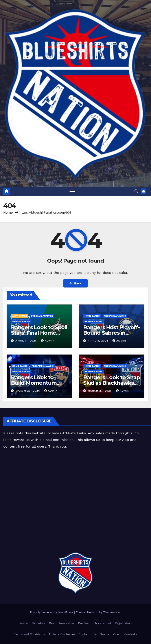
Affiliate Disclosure (62, 634)
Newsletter (67, 623)
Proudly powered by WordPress (52, 612)
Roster (24, 623)
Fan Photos (101, 634)
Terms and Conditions (29, 634)
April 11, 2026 (27, 341)
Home (8, 213)
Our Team (85, 623)
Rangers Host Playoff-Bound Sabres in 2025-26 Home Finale (111, 333)
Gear (52, 623)
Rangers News (21, 321)
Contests (131, 634)
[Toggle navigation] (72, 191)
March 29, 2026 (28, 391)
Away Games (20, 316)
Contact (84, 634)
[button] (136, 191)
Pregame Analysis (42, 316)
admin (48, 341)
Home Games (92, 316)
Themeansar (112, 612)
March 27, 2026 (100, 391)
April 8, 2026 (99, 341)
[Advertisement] (77, 495)
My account (103, 623)
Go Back (75, 283)
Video (117, 634)
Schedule (39, 623)
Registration (123, 623)
